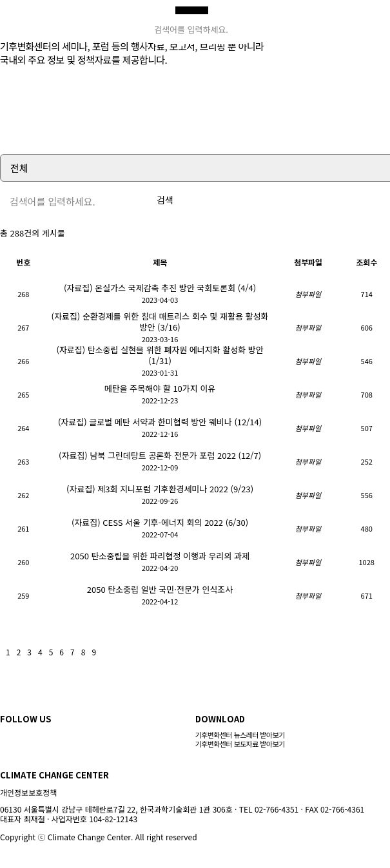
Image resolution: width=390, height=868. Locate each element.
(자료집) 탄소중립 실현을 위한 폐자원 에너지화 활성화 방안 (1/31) (160, 355)
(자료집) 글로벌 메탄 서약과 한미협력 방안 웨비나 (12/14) (160, 422)
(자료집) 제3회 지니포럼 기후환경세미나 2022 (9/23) (160, 489)
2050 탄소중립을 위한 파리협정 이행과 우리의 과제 (160, 556)
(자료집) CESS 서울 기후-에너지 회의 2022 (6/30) (160, 522)
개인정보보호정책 (28, 792)
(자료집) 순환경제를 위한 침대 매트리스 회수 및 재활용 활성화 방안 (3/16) (160, 322)
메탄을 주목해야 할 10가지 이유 (160, 388)
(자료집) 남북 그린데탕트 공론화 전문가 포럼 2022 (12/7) (160, 455)
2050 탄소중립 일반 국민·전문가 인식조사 (160, 589)
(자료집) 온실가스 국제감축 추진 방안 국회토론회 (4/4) (160, 288)
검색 (165, 200)
